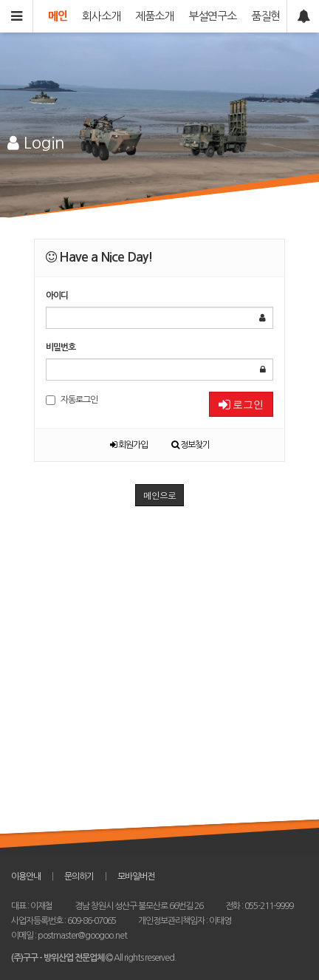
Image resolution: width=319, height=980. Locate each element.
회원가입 (129, 445)
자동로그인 (72, 400)
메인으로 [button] (159, 495)
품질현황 (270, 16)
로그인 (241, 404)
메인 (58, 16)
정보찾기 (191, 445)
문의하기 (79, 877)
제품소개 (154, 16)
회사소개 (101, 16)
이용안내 (26, 877)
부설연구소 (212, 16)
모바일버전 (136, 877)
